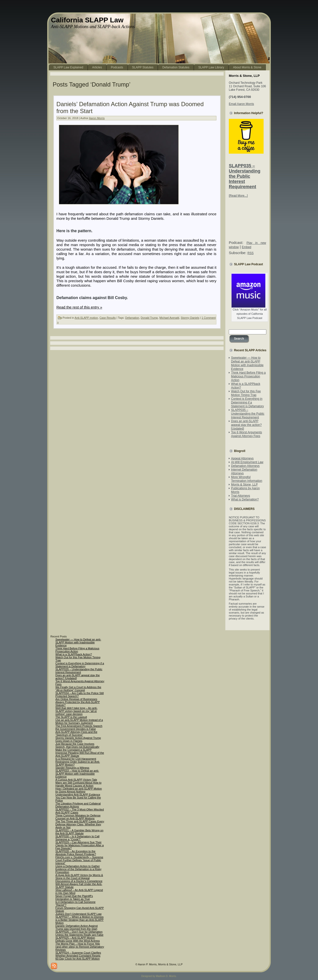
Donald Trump (149, 318)
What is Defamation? (245, 499)
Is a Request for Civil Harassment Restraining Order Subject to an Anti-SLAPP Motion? (78, 762)
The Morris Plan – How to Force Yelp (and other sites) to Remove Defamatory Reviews (80, 947)
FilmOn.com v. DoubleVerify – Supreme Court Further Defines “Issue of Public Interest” (79, 860)
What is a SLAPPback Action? (74, 654)
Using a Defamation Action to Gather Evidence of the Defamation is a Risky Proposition (78, 869)
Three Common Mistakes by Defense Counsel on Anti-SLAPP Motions (78, 817)
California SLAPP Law (87, 20)
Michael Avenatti (169, 318)
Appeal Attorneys (242, 458)
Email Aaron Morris (241, 104)
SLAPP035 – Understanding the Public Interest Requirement (245, 176)
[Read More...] (238, 196)
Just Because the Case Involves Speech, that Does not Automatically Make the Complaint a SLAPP (77, 747)
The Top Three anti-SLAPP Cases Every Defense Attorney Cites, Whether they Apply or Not (80, 824)
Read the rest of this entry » (79, 307)
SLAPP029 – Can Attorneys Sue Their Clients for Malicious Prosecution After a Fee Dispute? (79, 845)
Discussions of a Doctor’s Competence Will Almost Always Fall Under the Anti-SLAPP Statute (79, 884)
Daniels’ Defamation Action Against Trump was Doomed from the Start (77, 927)
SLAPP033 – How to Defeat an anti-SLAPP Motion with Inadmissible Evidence (77, 774)
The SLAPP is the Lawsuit (71, 717)
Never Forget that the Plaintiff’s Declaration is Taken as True (74, 897)
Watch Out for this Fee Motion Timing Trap (246, 393)
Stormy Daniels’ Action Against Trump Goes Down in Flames (78, 739)
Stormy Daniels (190, 318)
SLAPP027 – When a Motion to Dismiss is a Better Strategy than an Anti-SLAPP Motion (79, 920)
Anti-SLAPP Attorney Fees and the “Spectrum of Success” (76, 733)
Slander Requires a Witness (72, 768)
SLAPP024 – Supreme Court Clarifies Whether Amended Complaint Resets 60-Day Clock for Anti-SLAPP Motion (78, 956)
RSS (251, 253)
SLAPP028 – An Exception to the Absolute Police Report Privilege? (76, 853)
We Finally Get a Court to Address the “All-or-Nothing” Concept (78, 689)
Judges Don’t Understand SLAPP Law (79, 914)
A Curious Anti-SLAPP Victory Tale (76, 780)
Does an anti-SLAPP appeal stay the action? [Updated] (246, 425)
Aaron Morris (97, 118)
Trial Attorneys (240, 496)
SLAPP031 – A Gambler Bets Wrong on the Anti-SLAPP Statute (79, 832)
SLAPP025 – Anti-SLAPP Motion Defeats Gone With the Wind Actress (78, 939)
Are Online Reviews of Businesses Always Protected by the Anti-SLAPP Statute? (78, 702)
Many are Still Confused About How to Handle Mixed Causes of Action (78, 784)
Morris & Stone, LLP (244, 485)
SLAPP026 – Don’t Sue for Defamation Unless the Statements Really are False (79, 933)
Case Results (107, 318)
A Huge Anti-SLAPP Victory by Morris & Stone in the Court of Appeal (79, 877)
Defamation (132, 318)
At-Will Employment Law (247, 462)
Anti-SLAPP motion (86, 318)
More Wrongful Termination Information (247, 479)
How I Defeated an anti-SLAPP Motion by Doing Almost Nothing (79, 790)
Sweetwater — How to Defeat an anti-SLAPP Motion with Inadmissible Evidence (247, 363)
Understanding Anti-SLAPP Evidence (78, 795)
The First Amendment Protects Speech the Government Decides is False (79, 727)
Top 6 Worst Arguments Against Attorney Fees (247, 434)
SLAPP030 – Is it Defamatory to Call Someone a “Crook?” (77, 838)
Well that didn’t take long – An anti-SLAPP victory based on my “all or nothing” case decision (76, 711)
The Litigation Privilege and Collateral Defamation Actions (78, 805)
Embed (246, 247)
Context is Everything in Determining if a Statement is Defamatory (247, 402)
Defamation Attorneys (245, 466)
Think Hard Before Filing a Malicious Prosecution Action (248, 376)
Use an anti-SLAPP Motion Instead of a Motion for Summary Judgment (79, 721)
